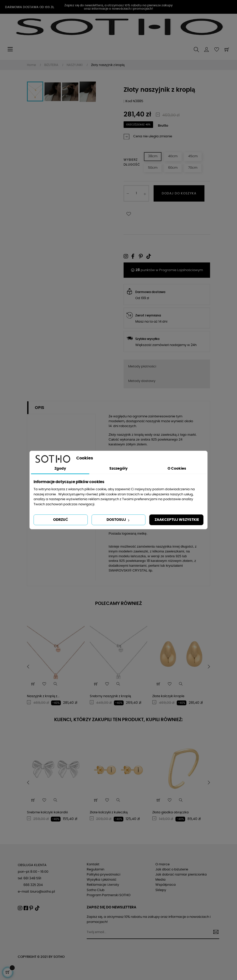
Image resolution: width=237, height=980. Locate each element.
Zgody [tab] (60, 469)
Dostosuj (118, 520)
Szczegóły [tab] (118, 469)
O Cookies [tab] (177, 469)
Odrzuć (61, 520)
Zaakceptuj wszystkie (177, 520)
